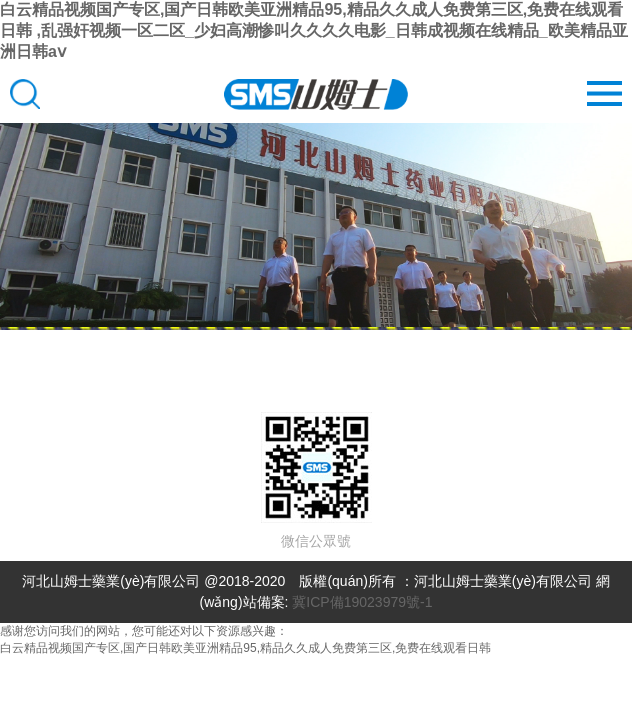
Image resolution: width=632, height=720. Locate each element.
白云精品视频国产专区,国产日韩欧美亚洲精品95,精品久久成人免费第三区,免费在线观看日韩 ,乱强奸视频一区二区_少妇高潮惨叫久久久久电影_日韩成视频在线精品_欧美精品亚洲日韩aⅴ (314, 30)
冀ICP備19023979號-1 (362, 602)
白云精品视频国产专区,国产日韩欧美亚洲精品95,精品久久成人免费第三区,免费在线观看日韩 (245, 648)
